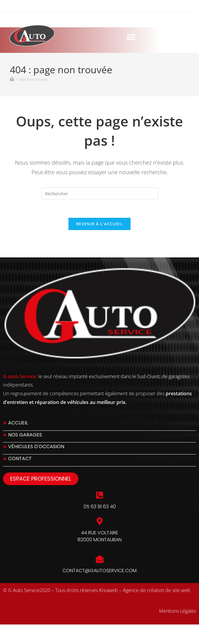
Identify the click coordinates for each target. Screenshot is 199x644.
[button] (93, 37)
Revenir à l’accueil (99, 224)
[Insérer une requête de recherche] (100, 193)
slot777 (10, 631)
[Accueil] (12, 79)
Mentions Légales (178, 611)
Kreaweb (109, 590)
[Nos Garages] (99, 437)
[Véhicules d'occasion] (99, 448)
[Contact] (99, 460)
